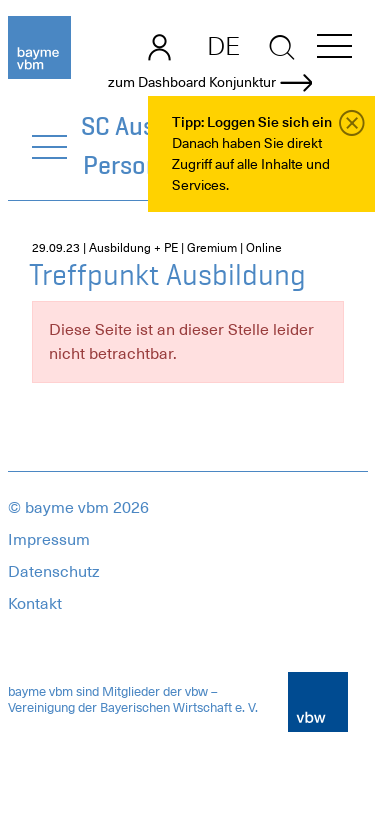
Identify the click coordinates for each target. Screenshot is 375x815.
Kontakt (35, 604)
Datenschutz (54, 572)
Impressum (49, 540)
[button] (334, 49)
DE (223, 46)
